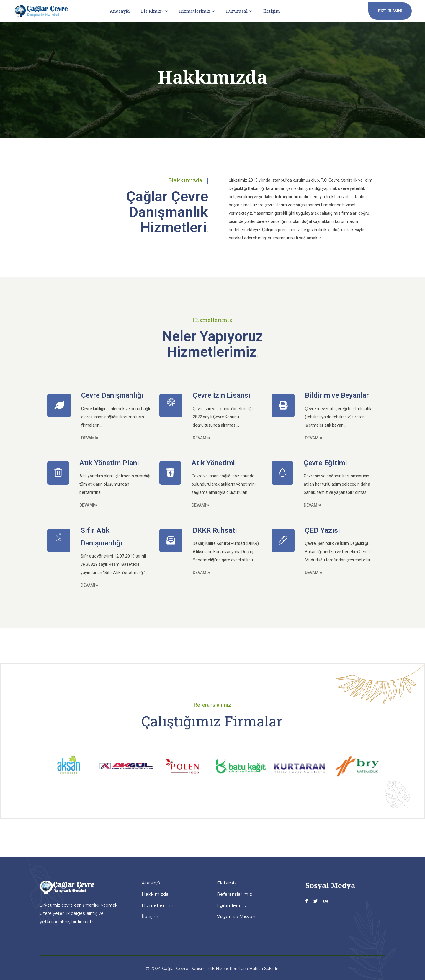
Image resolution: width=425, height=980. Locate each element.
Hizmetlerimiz (195, 11)
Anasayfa (120, 11)
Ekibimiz (227, 883)
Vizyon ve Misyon (236, 916)
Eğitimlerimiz (232, 905)
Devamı (90, 438)
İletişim (272, 11)
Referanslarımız (234, 894)
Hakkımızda (155, 894)
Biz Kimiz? (152, 11)
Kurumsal (237, 11)
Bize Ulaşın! (390, 11)
